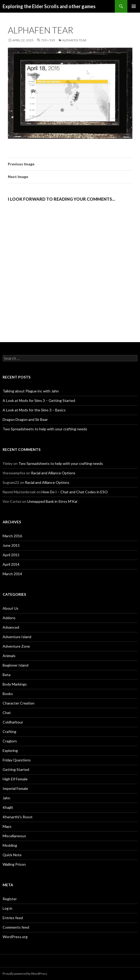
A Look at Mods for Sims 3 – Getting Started (39, 400)
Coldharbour (13, 722)
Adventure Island (17, 637)
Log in (7, 908)
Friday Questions (17, 760)
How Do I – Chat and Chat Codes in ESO (75, 492)
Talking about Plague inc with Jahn (31, 391)
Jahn (6, 798)
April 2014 (11, 564)
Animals (9, 656)
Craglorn (10, 741)
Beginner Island (15, 665)
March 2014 (12, 574)
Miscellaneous (14, 836)
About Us (11, 608)
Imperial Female (15, 788)
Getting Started (16, 769)
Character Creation (19, 703)
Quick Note (12, 855)
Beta (7, 675)
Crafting (9, 732)
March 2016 (12, 536)
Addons (9, 618)
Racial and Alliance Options (53, 473)
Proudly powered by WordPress (25, 974)
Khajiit (8, 807)
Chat (7, 713)
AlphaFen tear (74, 40)
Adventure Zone (16, 646)
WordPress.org (15, 937)
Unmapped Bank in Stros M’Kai (52, 501)
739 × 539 (48, 40)
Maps (7, 826)
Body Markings (15, 684)
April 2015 (11, 555)
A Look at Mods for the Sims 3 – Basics (34, 410)
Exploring (10, 750)
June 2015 (11, 545)
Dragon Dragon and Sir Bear (25, 419)
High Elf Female (15, 779)
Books (8, 694)
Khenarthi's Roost (18, 817)
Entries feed (13, 918)
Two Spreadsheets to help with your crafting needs (45, 429)
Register (10, 899)
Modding (10, 845)
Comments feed (16, 927)
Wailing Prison (14, 864)
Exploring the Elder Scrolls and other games (49, 6)
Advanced (11, 627)
